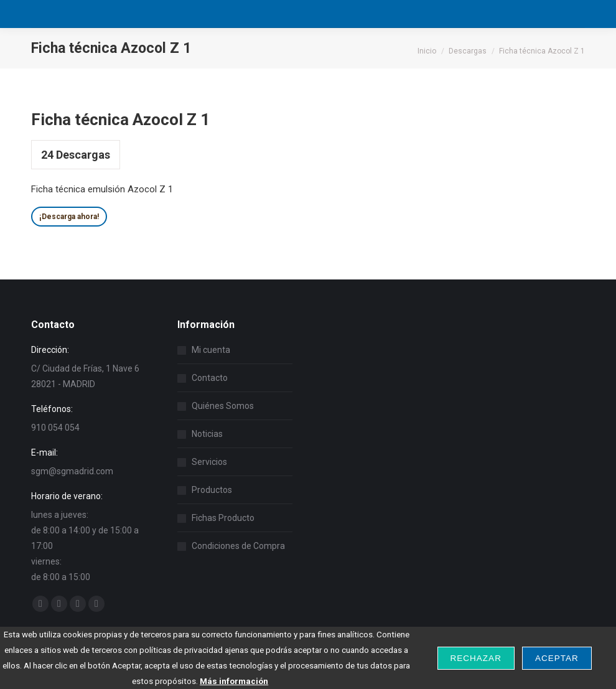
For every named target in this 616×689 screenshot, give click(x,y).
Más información (234, 681)
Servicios (209, 462)
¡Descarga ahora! (69, 217)
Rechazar (476, 658)
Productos (212, 490)
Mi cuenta (211, 350)
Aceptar (557, 658)
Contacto (210, 378)
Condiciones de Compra (238, 546)
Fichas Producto (223, 518)
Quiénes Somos (223, 406)
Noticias (207, 434)
